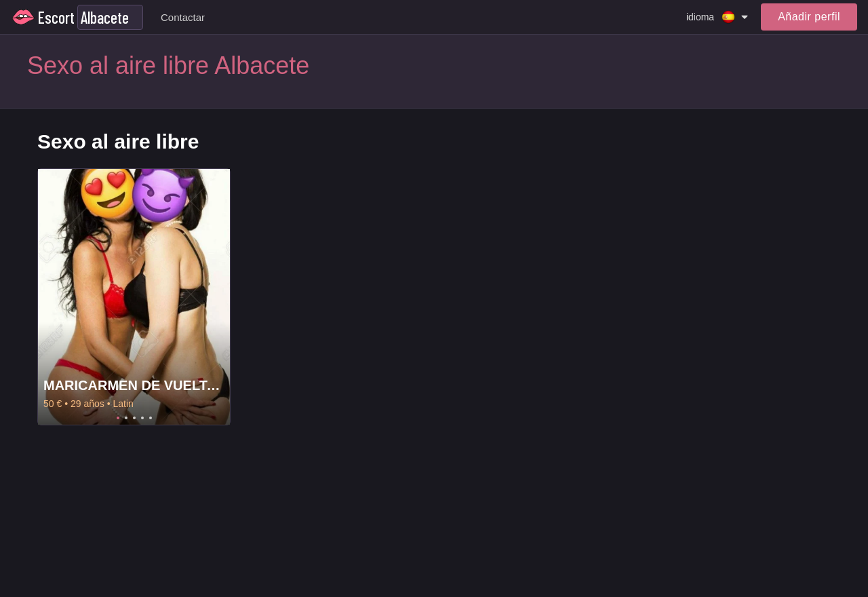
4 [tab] (142, 418)
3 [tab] (134, 418)
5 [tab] (151, 418)
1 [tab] (118, 418)
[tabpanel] (134, 297)
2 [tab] (126, 418)
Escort (56, 17)
